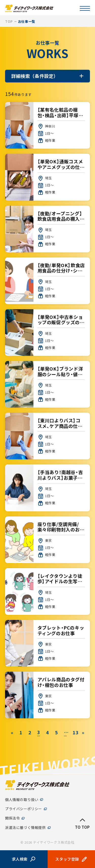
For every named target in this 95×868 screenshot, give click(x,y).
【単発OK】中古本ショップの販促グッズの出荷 (48, 333)
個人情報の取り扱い (22, 800)
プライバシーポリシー (24, 809)
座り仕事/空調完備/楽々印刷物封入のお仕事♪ (48, 540)
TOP (9, 22)
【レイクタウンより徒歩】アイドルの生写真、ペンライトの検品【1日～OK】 (48, 592)
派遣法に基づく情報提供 (25, 828)
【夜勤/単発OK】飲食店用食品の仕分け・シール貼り (48, 281)
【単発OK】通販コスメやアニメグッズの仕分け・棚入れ (48, 177)
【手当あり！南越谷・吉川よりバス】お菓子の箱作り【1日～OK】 (48, 488)
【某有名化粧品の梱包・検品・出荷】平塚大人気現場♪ (48, 125)
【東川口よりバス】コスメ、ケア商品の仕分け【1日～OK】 (48, 436)
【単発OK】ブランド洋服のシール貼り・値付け (48, 384)
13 (74, 732)
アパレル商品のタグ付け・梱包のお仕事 (48, 695)
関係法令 (12, 818)
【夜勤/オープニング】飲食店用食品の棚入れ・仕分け (48, 229)
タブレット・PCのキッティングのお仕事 (48, 643)
